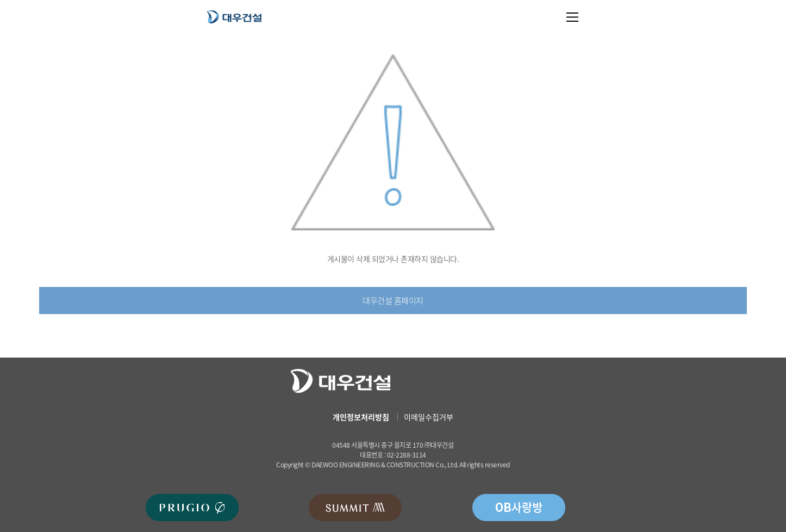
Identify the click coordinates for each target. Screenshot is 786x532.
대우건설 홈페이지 (393, 301)
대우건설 (234, 17)
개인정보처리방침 (361, 417)
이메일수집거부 (429, 417)
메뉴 (573, 17)
